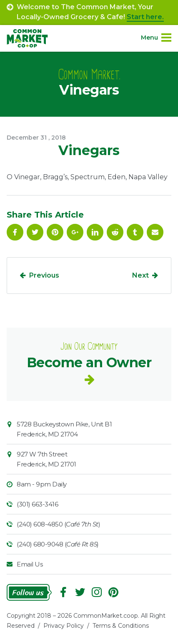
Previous (44, 275)
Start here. (145, 17)
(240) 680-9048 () (58, 544)
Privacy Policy (64, 626)
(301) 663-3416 (37, 504)
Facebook (15, 232)
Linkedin (95, 232)
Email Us (30, 564)
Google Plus (75, 232)
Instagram (97, 592)
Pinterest (55, 232)
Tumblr (135, 232)
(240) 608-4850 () (58, 524)
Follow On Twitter (35, 232)
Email (155, 232)
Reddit (115, 232)
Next (140, 275)
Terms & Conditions (121, 626)
